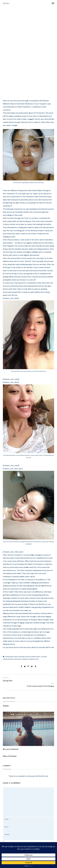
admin (30, 64)
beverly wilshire (31, 657)
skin (37, 659)
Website (7, 835)
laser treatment (23, 659)
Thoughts (20, 35)
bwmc (38, 657)
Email (7, 827)
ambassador (9, 657)
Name (7, 819)
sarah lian (32, 659)
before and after (20, 657)
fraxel (15, 659)
